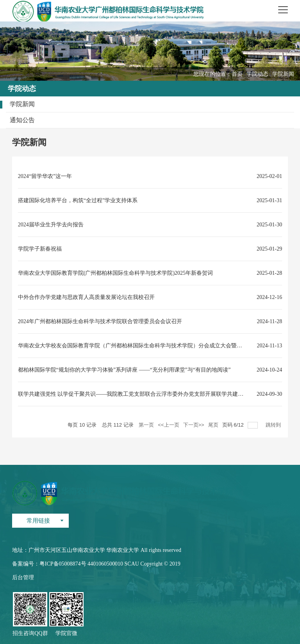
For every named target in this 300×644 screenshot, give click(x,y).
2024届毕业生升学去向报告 (51, 225)
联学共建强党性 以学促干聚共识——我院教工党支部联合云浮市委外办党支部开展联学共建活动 (133, 394)
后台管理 (23, 577)
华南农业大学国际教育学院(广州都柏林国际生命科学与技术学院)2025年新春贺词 (115, 273)
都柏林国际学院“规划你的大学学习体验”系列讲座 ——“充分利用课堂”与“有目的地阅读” (124, 370)
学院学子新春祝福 (40, 249)
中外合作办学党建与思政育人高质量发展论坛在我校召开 (86, 297)
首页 (237, 74)
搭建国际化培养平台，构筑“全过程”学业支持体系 (78, 200)
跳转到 (274, 425)
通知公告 (22, 120)
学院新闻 (283, 74)
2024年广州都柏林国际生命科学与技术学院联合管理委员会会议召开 (100, 321)
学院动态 (257, 74)
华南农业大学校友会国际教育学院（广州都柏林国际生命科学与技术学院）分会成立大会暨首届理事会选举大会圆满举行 (133, 346)
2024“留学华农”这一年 (45, 176)
